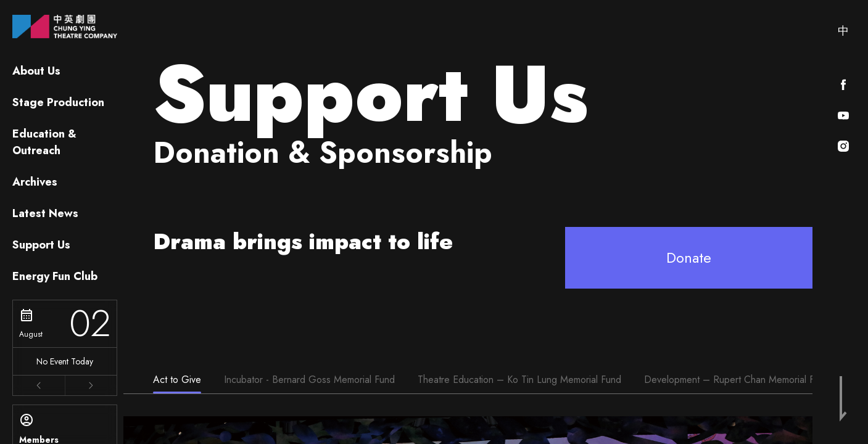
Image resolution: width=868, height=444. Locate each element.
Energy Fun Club (55, 276)
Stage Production (58, 102)
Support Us (41, 245)
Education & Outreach (44, 142)
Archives (35, 182)
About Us (36, 71)
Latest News (45, 213)
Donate (689, 257)
